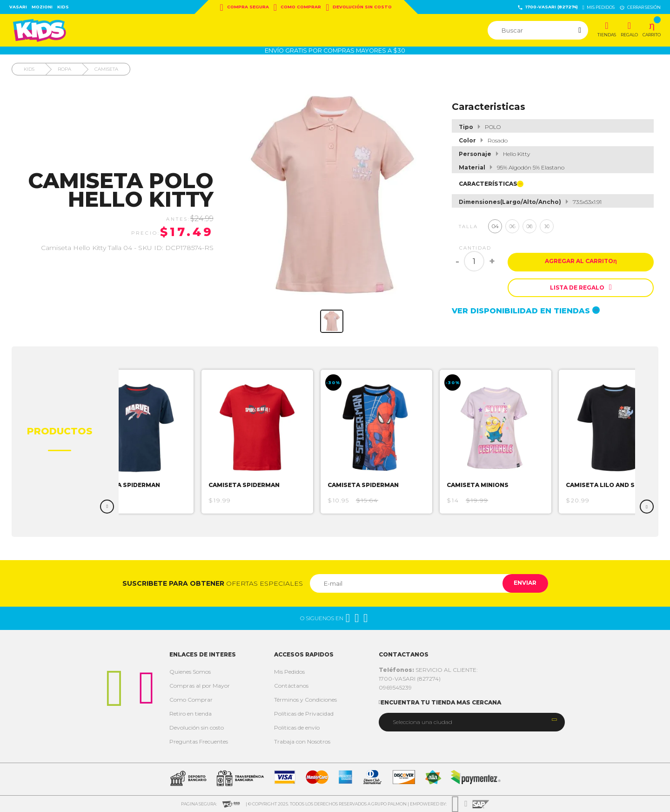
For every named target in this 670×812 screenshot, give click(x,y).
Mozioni (42, 7)
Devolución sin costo (359, 7)
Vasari (18, 7)
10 (547, 226)
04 (495, 226)
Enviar (523, 583)
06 (512, 226)
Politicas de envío (297, 727)
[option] (146, 442)
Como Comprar (297, 7)
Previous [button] (107, 507)
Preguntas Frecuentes (199, 741)
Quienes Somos (190, 672)
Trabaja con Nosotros (302, 741)
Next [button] (647, 507)
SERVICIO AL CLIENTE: (428, 670)
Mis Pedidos (289, 672)
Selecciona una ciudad (422, 722)
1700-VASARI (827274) (548, 7)
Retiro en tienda (191, 714)
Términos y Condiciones (305, 700)
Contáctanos (291, 686)
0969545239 (395, 687)
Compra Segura (245, 7)
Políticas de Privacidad (304, 714)
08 (529, 226)
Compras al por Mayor (200, 686)
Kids (63, 7)
